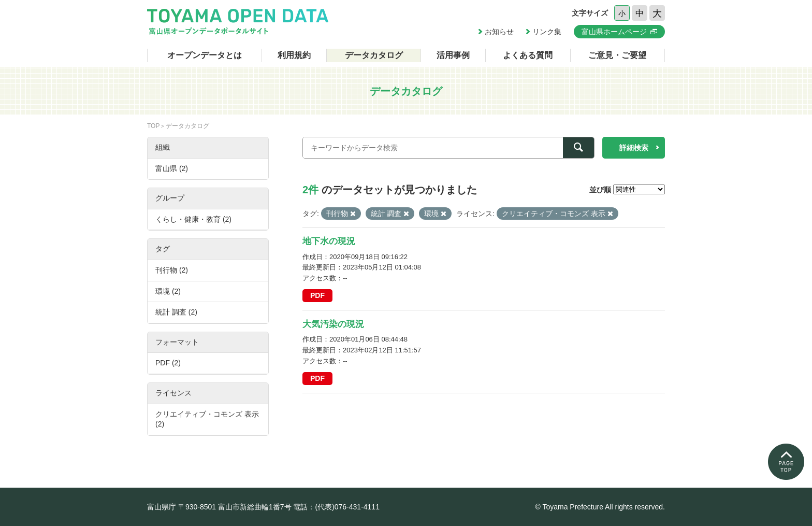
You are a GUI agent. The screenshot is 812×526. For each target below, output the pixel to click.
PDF (317, 295)
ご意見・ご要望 (617, 55)
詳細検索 (634, 148)
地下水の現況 (329, 241)
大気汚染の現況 (333, 324)
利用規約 (294, 55)
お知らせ (499, 32)
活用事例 (453, 55)
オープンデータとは (205, 55)
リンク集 (547, 32)
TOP (153, 126)
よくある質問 (528, 55)
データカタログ (374, 55)
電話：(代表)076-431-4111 (336, 507)
